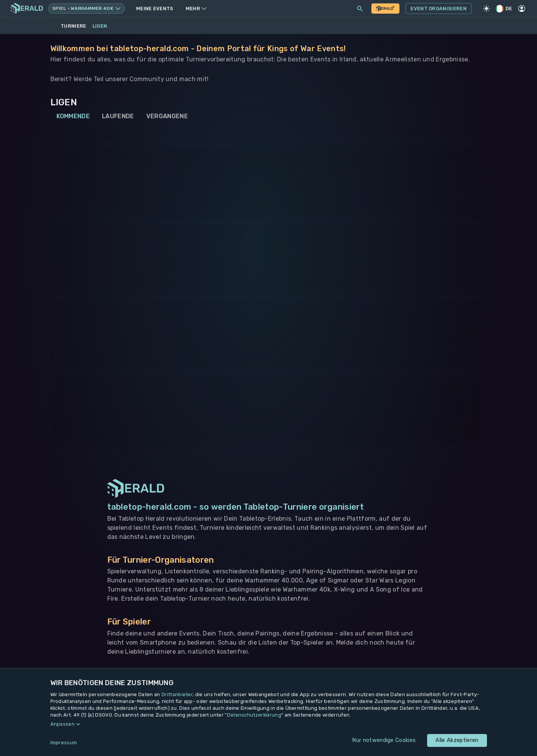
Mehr (196, 9)
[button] (269, 724)
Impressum (64, 743)
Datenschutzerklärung (254, 715)
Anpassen (63, 724)
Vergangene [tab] (167, 116)
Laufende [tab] (118, 116)
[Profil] (522, 9)
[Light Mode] (487, 9)
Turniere (74, 26)
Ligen (100, 26)
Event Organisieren (438, 9)
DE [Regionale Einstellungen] (504, 9)
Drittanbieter (177, 694)
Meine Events (155, 9)
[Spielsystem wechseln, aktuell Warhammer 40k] (86, 9)
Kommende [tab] (73, 116)
